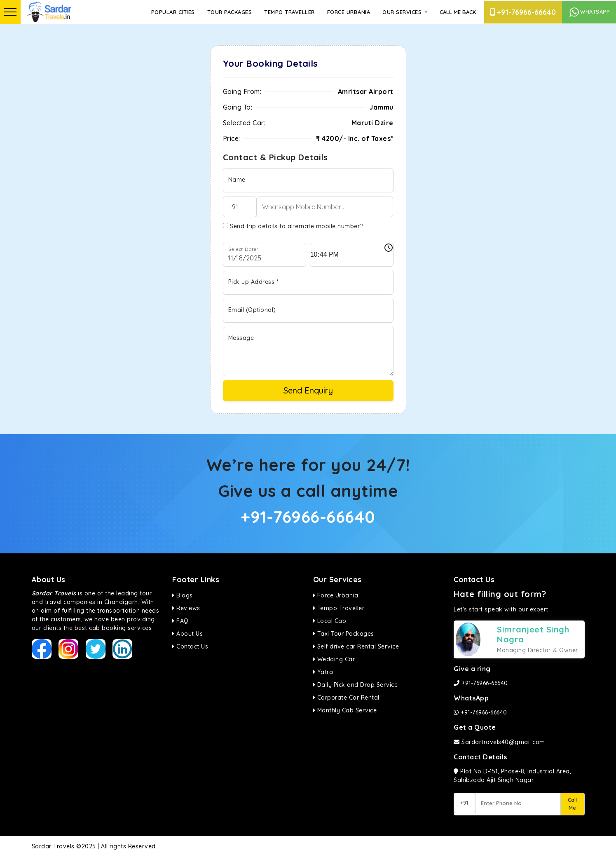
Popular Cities (173, 12)
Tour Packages (230, 12)
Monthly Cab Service (345, 710)
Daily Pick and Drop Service (356, 685)
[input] (352, 255)
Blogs (183, 595)
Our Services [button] (403, 12)
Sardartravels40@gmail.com (499, 742)
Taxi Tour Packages (344, 634)
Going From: (242, 91)
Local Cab (330, 621)
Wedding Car (334, 659)
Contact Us (190, 646)
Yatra (323, 672)
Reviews (186, 608)
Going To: (238, 107)
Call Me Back (458, 12)
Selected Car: (244, 123)
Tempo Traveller (289, 12)
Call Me (572, 804)
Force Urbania (349, 12)
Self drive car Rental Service (356, 646)
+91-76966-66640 (523, 12)
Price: (232, 138)
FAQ (180, 621)
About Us (187, 634)
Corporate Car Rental (346, 698)
